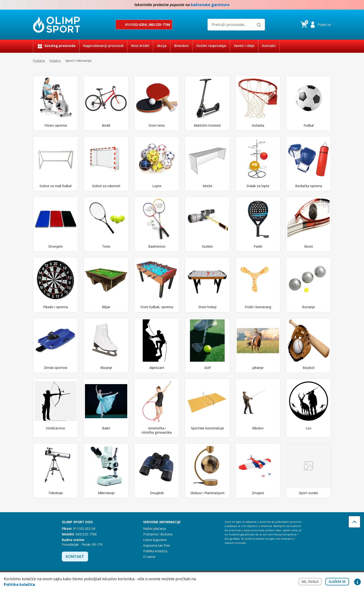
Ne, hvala (310, 582)
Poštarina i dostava (158, 534)
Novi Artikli (140, 46)
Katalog (55, 61)
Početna (39, 61)
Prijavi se (324, 25)
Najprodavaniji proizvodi (103, 46)
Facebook (319, 5)
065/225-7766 (159, 25)
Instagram (328, 5)
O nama (149, 557)
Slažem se (337, 582)
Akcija (162, 46)
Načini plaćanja (155, 528)
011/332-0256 (136, 25)
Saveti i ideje (244, 46)
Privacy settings (357, 582)
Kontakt (269, 46)
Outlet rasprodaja (211, 46)
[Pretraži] (259, 25)
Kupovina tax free (156, 545)
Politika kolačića (155, 551)
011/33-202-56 (84, 528)
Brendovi (181, 46)
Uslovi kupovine (155, 540)
